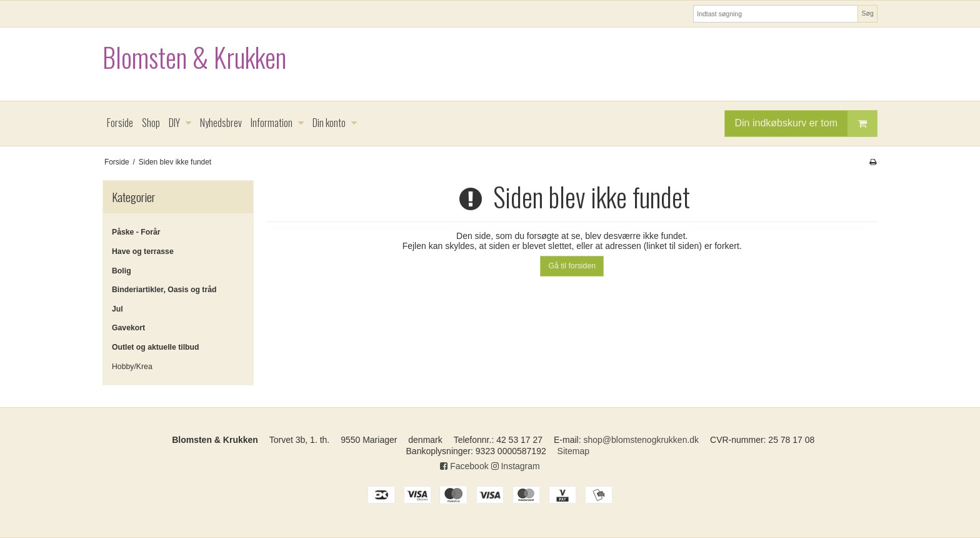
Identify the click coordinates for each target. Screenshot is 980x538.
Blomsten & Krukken (194, 57)
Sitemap (573, 451)
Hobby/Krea (132, 367)
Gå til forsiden (572, 266)
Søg (867, 13)
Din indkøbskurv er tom (806, 124)
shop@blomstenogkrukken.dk (641, 440)
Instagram (516, 466)
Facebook (464, 466)
